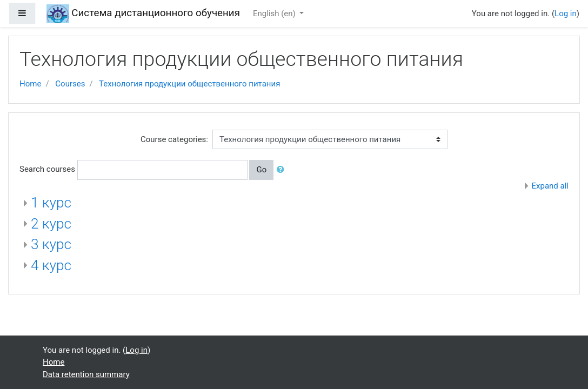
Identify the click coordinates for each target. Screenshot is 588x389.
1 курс (51, 203)
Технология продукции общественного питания (189, 84)
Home (30, 84)
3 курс (51, 244)
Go (261, 170)
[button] (283, 170)
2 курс (51, 224)
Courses (70, 84)
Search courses (47, 169)
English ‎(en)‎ (275, 14)
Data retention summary (86, 374)
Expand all (550, 186)
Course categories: (174, 139)
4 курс (51, 265)
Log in (566, 14)
